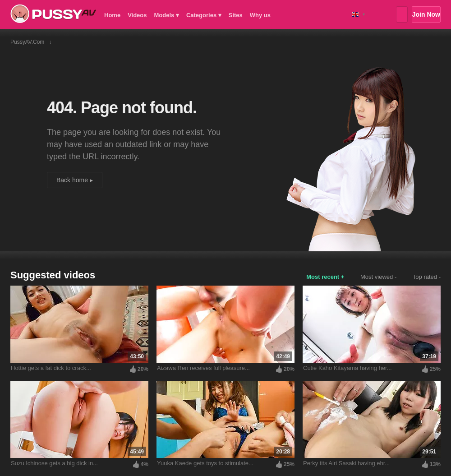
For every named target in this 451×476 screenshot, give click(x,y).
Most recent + (325, 277)
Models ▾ (167, 15)
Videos (137, 15)
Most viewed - (378, 277)
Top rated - (427, 277)
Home (112, 15)
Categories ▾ (204, 15)
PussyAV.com (53, 14)
